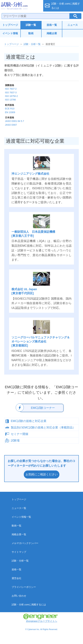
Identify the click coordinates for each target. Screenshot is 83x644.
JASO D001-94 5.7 (15, 121)
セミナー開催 (20, 434)
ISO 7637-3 (11, 93)
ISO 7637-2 (11, 89)
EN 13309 (10, 112)
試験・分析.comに (66, 6)
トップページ (10, 25)
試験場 (15, 440)
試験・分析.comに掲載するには (29, 604)
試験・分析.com (20, 6)
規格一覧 (52, 25)
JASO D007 (11, 125)
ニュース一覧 (19, 508)
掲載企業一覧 (19, 534)
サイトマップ (19, 552)
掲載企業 (52, 33)
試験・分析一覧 (32, 44)
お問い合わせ (19, 596)
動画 (31, 33)
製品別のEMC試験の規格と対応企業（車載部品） (43, 427)
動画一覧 (17, 526)
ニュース (73, 25)
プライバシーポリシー (24, 587)
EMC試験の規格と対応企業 (29, 421)
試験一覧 (31, 25)
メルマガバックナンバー (25, 543)
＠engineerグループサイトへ (41, 618)
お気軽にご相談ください (42, 474)
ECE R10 (10, 109)
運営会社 (17, 578)
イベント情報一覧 (21, 517)
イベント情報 (10, 33)
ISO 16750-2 (11, 96)
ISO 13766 (10, 100)
